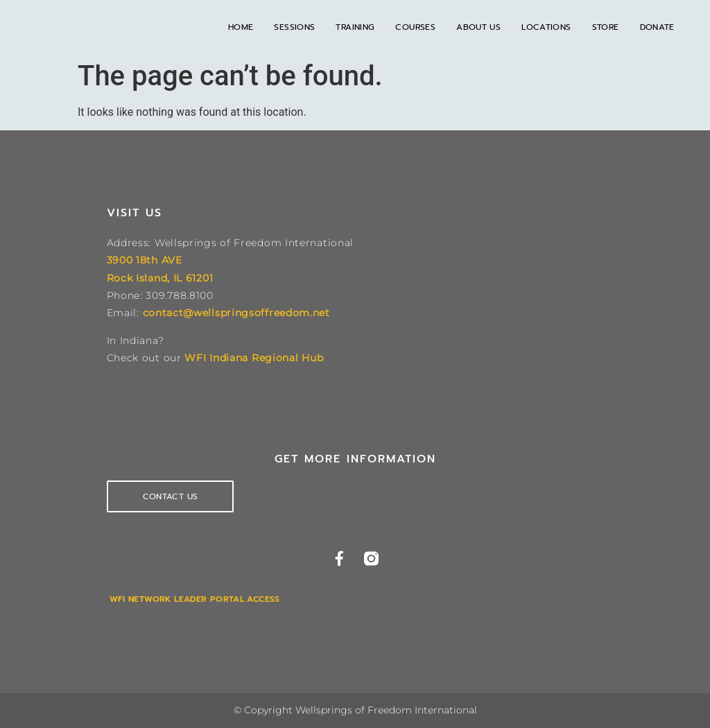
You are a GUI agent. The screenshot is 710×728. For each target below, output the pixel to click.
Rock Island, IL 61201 (160, 278)
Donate (657, 27)
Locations (546, 27)
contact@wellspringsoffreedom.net (236, 313)
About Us (478, 27)
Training (355, 27)
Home (241, 27)
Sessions (294, 27)
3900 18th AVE (145, 260)
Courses (415, 27)
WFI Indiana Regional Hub (254, 358)
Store (606, 27)
